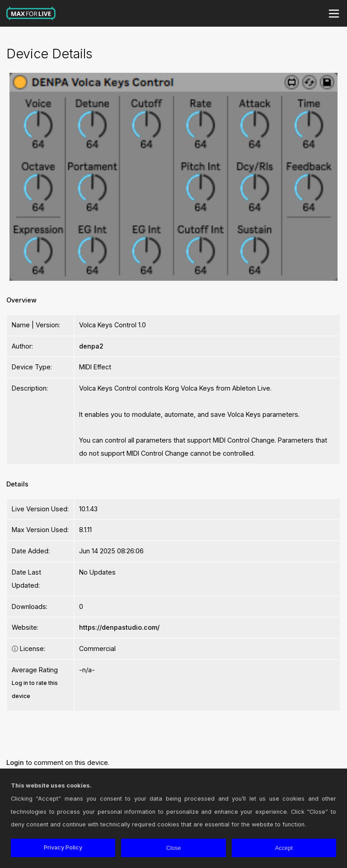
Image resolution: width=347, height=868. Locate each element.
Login (15, 762)
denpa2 (91, 346)
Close (174, 848)
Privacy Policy (63, 847)
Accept (284, 848)
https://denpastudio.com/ (119, 627)
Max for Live (31, 14)
